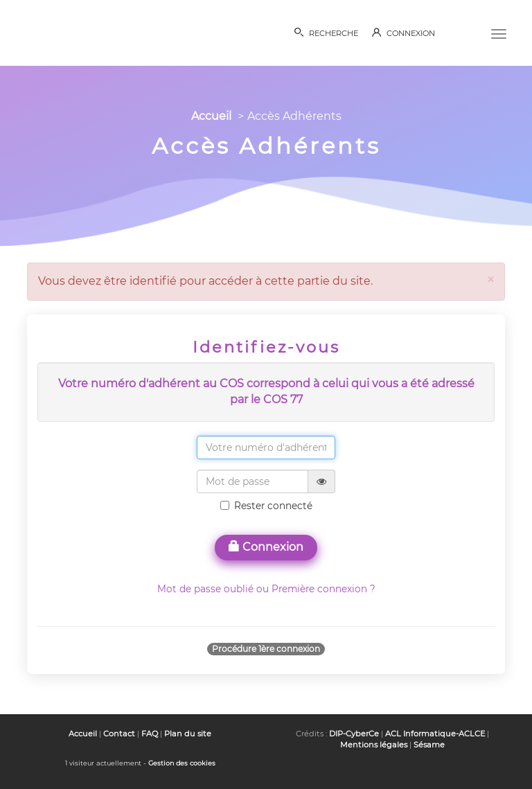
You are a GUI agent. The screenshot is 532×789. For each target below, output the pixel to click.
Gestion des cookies (182, 763)
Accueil (211, 116)
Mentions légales (374, 745)
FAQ (150, 734)
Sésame (429, 745)
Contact (119, 734)
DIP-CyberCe (354, 734)
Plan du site (188, 734)
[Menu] (499, 33)
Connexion (266, 547)
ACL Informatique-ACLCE (435, 734)
